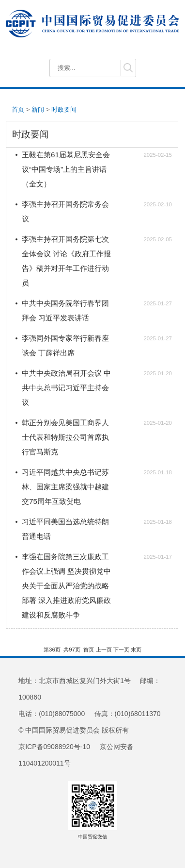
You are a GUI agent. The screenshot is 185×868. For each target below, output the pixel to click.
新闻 (38, 109)
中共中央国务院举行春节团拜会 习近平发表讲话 (65, 310)
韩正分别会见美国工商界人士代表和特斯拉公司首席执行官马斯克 (65, 437)
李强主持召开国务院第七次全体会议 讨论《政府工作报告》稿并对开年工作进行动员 (66, 261)
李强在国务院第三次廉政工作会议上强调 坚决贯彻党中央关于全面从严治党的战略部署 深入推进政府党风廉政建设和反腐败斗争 (66, 586)
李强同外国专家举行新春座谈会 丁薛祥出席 (65, 345)
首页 (18, 109)
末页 (136, 650)
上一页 (104, 650)
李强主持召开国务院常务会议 (65, 211)
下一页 (121, 650)
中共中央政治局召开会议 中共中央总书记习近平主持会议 (66, 388)
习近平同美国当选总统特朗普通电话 (65, 529)
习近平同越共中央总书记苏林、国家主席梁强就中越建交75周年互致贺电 (65, 487)
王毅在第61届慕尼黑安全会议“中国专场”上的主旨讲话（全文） (66, 169)
